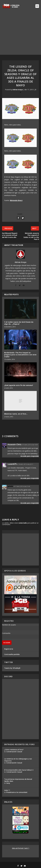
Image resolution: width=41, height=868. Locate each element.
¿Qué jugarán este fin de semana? (19, 385)
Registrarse (9, 649)
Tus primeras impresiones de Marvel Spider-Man (18, 780)
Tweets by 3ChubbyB (12, 668)
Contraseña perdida (12, 654)
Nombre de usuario (9, 625)
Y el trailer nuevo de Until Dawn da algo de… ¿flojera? (19, 323)
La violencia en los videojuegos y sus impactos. (18, 760)
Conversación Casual (14, 752)
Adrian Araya (18, 90)
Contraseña (6, 633)
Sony (8, 783)
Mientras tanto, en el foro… (16, 414)
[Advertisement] (20, 34)
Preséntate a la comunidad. (17, 792)
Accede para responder (30, 456)
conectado (23, 523)
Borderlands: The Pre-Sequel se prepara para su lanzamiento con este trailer (20, 355)
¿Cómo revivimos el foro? (14, 750)
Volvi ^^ (7, 790)
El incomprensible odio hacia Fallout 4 (19, 770)
